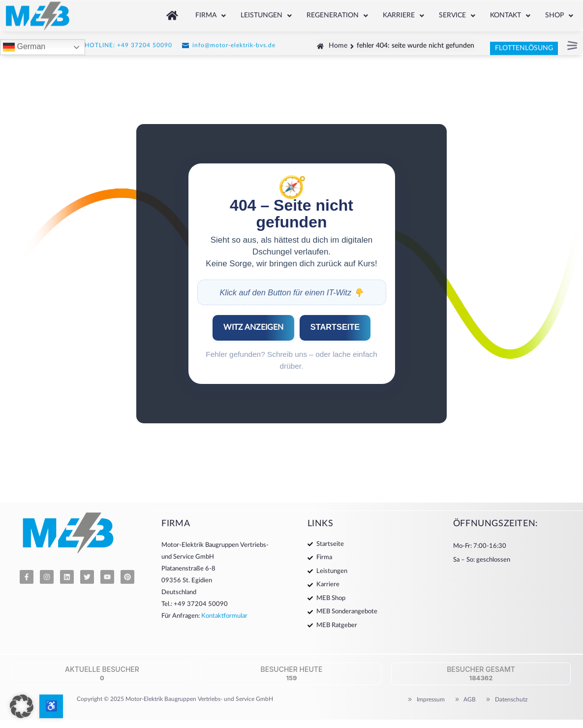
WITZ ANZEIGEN (253, 327)
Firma (211, 13)
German (24, 46)
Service (457, 13)
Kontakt (510, 13)
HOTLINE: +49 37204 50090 (128, 43)
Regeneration (337, 13)
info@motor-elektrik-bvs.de (234, 43)
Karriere (403, 13)
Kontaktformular (224, 616)
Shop (559, 13)
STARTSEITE (335, 327)
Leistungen (266, 13)
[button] (211, 13)
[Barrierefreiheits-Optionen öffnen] (51, 706)
